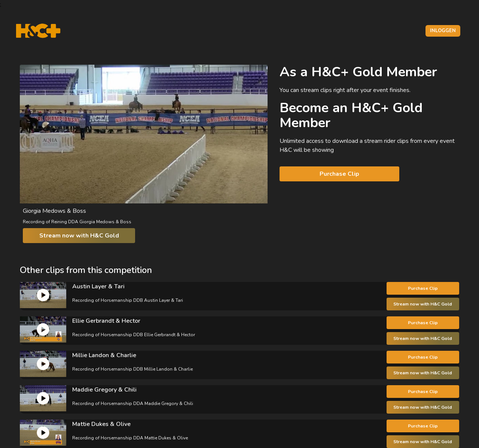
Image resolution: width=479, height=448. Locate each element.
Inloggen (443, 31)
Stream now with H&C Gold (79, 236)
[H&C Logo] (38, 31)
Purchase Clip (339, 174)
